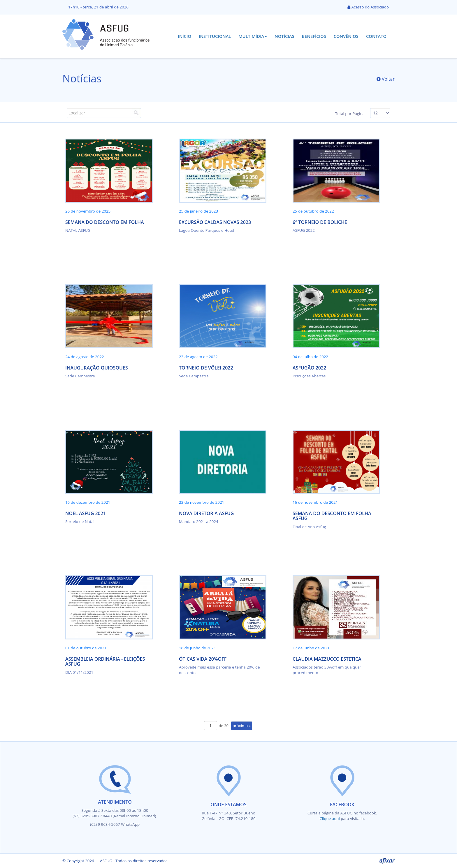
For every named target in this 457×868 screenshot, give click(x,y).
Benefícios (314, 36)
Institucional (215, 36)
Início (184, 36)
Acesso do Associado (368, 7)
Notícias (284, 36)
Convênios (346, 36)
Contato (376, 36)
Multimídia (253, 36)
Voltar (386, 79)
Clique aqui (330, 818)
